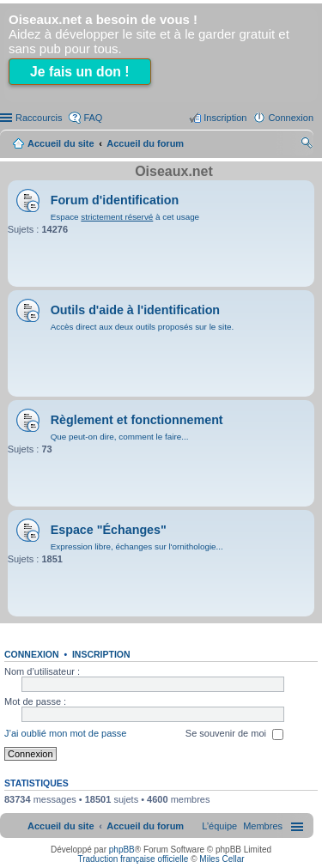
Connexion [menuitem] (291, 118)
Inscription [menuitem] (225, 118)
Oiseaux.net (174, 171)
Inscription (101, 654)
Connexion (32, 654)
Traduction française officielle (133, 859)
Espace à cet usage (125, 217)
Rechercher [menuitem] (307, 145)
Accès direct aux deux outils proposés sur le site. (143, 327)
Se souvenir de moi (234, 735)
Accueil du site (61, 143)
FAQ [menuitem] (93, 118)
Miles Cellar (222, 859)
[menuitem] (263, 826)
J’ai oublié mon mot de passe (65, 734)
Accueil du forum (145, 143)
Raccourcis (39, 118)
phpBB (122, 850)
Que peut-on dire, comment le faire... (120, 437)
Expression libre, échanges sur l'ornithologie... (137, 546)
